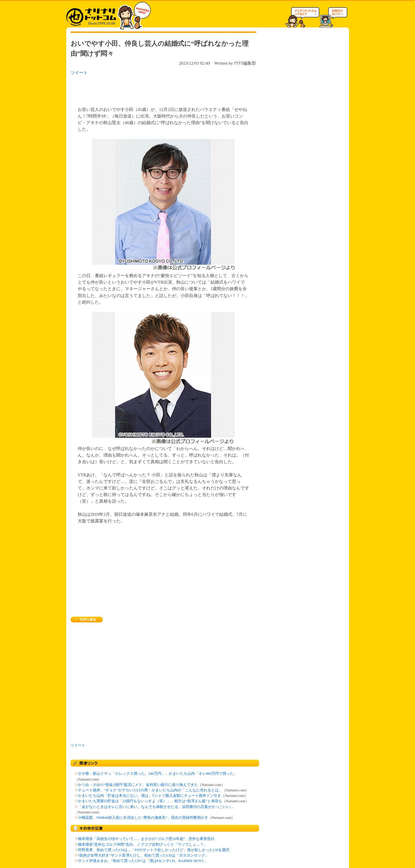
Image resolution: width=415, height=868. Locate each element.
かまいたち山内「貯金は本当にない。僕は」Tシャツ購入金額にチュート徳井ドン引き (150, 796)
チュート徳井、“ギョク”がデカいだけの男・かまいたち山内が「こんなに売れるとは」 (150, 790)
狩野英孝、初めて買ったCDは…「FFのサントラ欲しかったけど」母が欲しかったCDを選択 (154, 850)
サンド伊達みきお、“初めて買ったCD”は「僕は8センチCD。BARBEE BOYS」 (143, 861)
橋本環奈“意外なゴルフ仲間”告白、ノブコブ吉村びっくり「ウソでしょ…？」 (143, 845)
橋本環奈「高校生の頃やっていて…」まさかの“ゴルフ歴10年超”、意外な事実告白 (146, 839)
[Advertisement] (145, 89)
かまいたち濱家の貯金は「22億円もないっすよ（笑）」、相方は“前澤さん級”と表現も (150, 801)
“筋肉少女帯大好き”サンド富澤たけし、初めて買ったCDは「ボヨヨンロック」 (143, 855)
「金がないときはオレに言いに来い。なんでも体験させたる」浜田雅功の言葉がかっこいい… (156, 807)
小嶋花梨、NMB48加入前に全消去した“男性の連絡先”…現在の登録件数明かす (143, 818)
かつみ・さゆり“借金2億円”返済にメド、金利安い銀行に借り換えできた (138, 785)
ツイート (79, 72)
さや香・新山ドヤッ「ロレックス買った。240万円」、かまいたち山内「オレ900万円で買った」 (158, 774)
